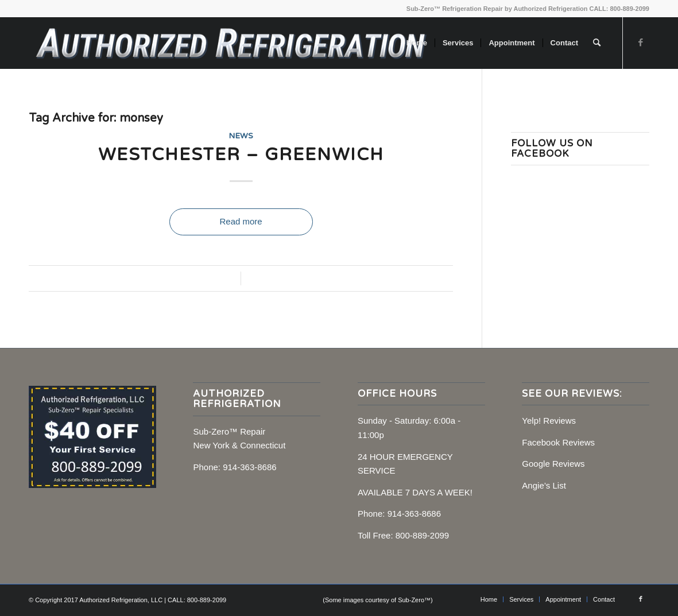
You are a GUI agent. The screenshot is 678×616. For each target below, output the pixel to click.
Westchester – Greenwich (241, 155)
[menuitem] (417, 43)
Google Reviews (553, 464)
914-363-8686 (249, 467)
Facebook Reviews (558, 442)
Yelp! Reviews (549, 421)
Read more (241, 221)
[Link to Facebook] (641, 42)
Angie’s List (544, 485)
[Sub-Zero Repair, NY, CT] (230, 43)
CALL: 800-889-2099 (619, 9)
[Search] (597, 43)
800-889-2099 (422, 535)
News (241, 136)
